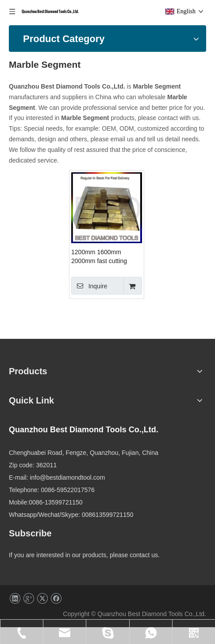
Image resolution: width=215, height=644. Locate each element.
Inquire (116, 287)
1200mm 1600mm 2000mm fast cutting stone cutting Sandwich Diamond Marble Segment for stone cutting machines (134, 258)
